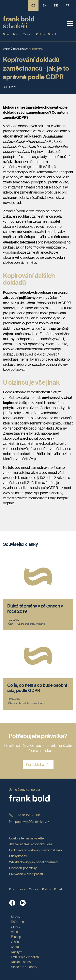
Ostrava (28, 34)
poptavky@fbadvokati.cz (29, 822)
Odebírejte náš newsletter (27, 838)
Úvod (6, 48)
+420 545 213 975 (25, 815)
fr (68, 5)
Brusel (52, 34)
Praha (16, 34)
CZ (33, 5)
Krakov (40, 34)
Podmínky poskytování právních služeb (35, 850)
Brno (6, 34)
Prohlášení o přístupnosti (26, 874)
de (56, 5)
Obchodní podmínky (23, 868)
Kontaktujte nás (38, 764)
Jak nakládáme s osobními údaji (31, 844)
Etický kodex (18, 856)
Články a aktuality (20, 48)
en (44, 5)
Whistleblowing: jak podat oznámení (34, 862)
